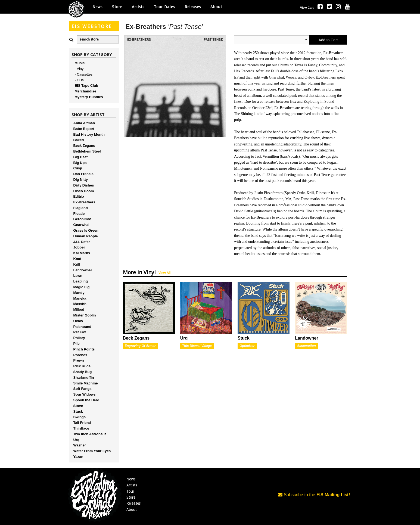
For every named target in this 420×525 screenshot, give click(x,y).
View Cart (307, 8)
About (216, 7)
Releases (193, 7)
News (97, 7)
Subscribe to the (314, 495)
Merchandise (85, 91)
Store (131, 497)
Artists (132, 485)
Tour (130, 491)
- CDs (79, 80)
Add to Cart (328, 40)
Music (80, 63)
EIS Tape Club (86, 86)
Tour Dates (164, 7)
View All (164, 273)
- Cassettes (84, 74)
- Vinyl (80, 69)
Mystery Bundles (89, 97)
